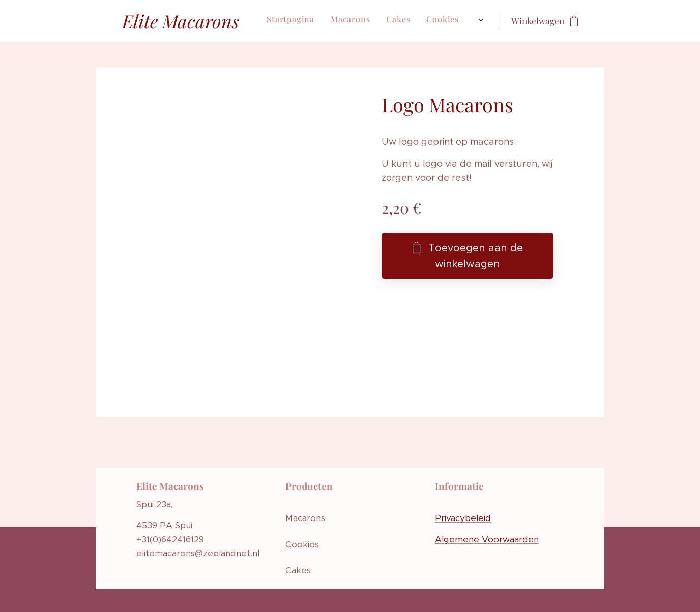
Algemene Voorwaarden (487, 539)
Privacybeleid (463, 518)
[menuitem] (299, 21)
